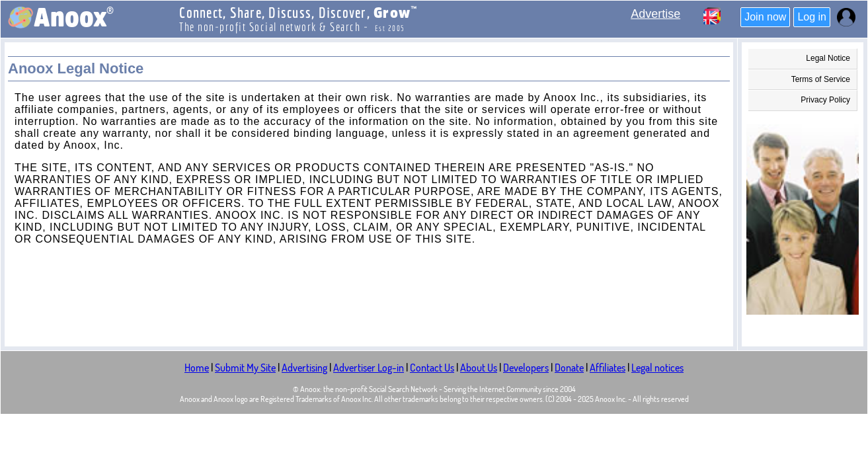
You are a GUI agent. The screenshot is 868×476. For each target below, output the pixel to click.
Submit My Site (245, 368)
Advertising (304, 368)
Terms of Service (821, 79)
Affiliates (608, 368)
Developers (526, 368)
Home (197, 368)
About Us (479, 368)
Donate (569, 368)
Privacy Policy (825, 100)
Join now (765, 17)
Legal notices (657, 368)
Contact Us (432, 368)
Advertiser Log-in (369, 368)
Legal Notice (828, 58)
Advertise (655, 14)
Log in (812, 17)
